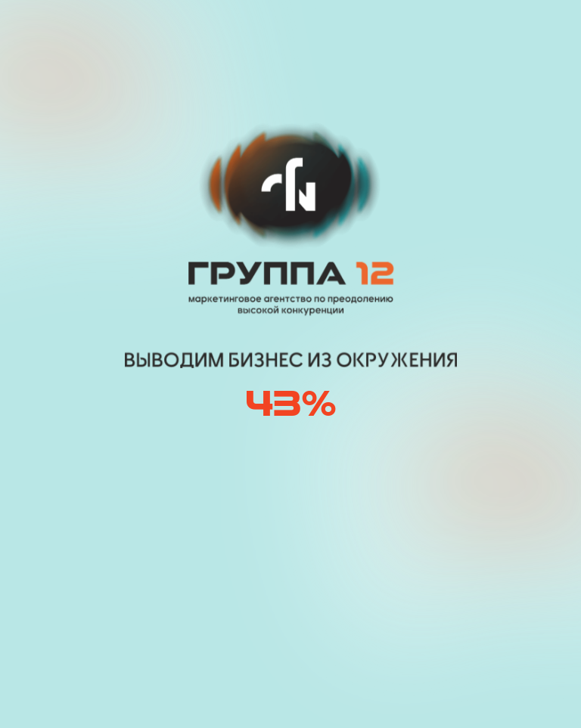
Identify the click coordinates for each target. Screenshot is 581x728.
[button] (453, 33)
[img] (154, 33)
